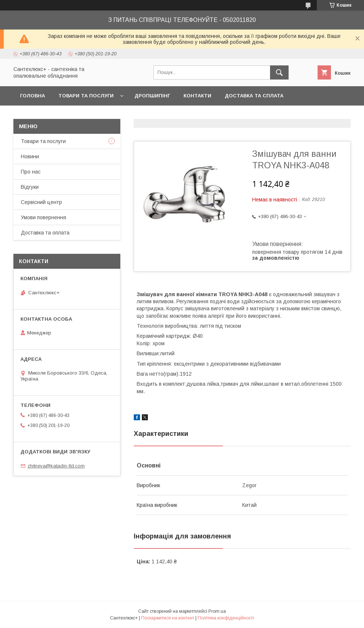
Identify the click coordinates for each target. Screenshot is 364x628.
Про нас (31, 172)
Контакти (197, 96)
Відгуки (30, 187)
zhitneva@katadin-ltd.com (56, 466)
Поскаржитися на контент (168, 618)
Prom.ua (217, 611)
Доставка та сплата (254, 96)
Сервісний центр (41, 202)
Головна (32, 96)
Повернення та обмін (51, 115)
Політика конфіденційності (226, 618)
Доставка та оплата (45, 233)
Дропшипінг (152, 96)
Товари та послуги (86, 96)
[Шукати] (279, 72)
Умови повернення (43, 217)
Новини (30, 156)
